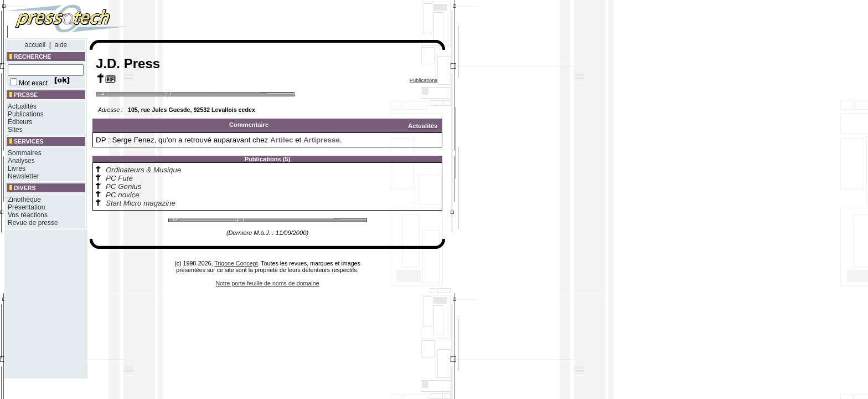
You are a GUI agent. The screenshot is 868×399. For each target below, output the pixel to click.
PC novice (123, 195)
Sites (15, 130)
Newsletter (24, 176)
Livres (17, 168)
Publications (26, 114)
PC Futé (119, 178)
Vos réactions (28, 215)
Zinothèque (24, 199)
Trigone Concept (236, 263)
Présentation (26, 207)
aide (61, 45)
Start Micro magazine (141, 203)
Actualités (22, 106)
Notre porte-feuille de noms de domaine (267, 283)
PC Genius (123, 186)
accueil (35, 45)
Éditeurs (20, 122)
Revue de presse (33, 223)
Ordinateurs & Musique (143, 170)
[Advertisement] (298, 21)
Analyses (21, 161)
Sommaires (25, 153)
